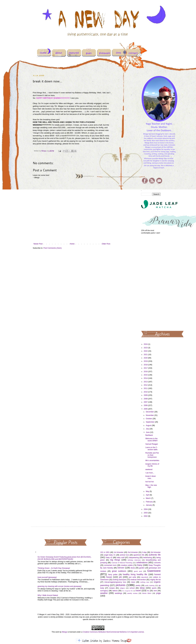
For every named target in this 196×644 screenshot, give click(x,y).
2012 (146, 385)
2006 (146, 405)
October (149, 419)
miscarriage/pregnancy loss (115, 582)
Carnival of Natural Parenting (122, 563)
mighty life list (155, 580)
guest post (138, 571)
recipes (112, 588)
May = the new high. (151, 486)
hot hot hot (149, 482)
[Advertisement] (151, 282)
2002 (146, 516)
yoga (158, 593)
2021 (146, 355)
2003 (146, 513)
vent (155, 591)
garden (142, 568)
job (120, 577)
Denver (121, 568)
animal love (124, 555)
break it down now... (150, 477)
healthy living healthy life (135, 574)
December (150, 412)
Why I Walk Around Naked (48, 595)
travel (138, 591)
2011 (146, 388)
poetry (138, 585)
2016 (146, 372)
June (148, 432)
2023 (146, 348)
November (150, 415)
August (149, 425)
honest (157, 574)
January (149, 505)
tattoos (115, 591)
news (133, 582)
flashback (149, 435)
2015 (146, 375)
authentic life (155, 555)
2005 (146, 409)
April (148, 495)
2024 (146, 344)
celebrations (142, 562)
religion (122, 588)
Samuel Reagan (152, 444)
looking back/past (119, 580)
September (150, 422)
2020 (146, 358)
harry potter (113, 575)
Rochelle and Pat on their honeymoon (152, 455)
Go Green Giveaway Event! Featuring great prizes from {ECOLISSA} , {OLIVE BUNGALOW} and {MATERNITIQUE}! (65, 558)
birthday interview (134, 560)
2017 (146, 368)
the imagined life (127, 591)
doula (133, 568)
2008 (146, 399)
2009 (146, 395)
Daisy (140, 565)
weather (104, 593)
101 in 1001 (105, 552)
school (132, 588)
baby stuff (121, 558)
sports (154, 588)
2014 (146, 378)
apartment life (139, 555)
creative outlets (127, 565)
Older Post (106, 244)
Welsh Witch (147, 593)
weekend (149, 469)
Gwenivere (154, 571)
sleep (142, 588)
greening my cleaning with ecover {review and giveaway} (59, 586)
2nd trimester (133, 552)
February (149, 502)
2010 (146, 392)
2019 (146, 361)
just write (132, 577)
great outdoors (119, 571)
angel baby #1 (110, 555)
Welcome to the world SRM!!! (151, 440)
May (148, 491)
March (148, 498)
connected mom (110, 565)
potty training (150, 585)
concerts (157, 563)
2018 (146, 365)
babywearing (134, 558)
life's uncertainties (152, 460)
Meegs (65, 632)
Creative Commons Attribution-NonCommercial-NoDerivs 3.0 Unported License (113, 632)
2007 (146, 402)
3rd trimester (156, 552)
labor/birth (145, 577)
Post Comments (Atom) (52, 248)
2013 (146, 382)
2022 (146, 351)
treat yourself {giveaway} (47, 577)
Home (72, 244)
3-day (144, 552)
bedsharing (148, 558)
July (148, 429)
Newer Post (38, 244)
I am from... (150, 473)
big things (115, 560)
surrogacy (104, 591)
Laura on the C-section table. (152, 448)
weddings (118, 593)
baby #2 (109, 558)
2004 (146, 509)
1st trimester (119, 552)
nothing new (145, 582)
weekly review (132, 593)
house (109, 577)
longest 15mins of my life (152, 465)
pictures (120, 585)
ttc (148, 591)
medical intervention (138, 580)
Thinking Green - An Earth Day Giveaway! (54, 568)
